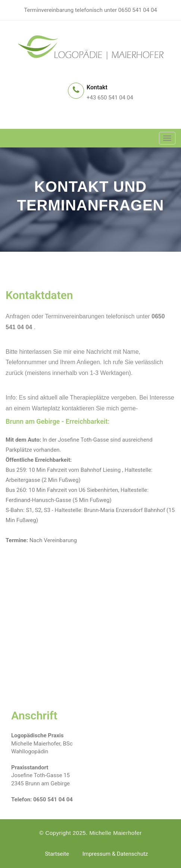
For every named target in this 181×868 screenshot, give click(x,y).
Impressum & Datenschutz (115, 854)
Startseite (57, 854)
